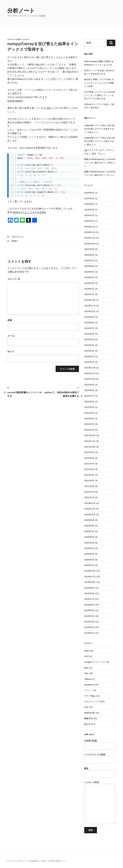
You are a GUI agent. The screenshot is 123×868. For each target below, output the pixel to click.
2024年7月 (89, 261)
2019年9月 (89, 588)
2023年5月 (89, 339)
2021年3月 (89, 486)
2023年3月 (89, 351)
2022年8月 (89, 390)
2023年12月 (90, 300)
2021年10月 (90, 447)
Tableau (88, 679)
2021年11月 (90, 441)
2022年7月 (89, 396)
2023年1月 (89, 362)
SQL (86, 673)
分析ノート (21, 11)
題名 (100, 772)
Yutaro (26, 39)
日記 (86, 707)
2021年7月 (89, 464)
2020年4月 (89, 548)
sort (49, 108)
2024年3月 (89, 283)
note (43, 861)
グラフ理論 (90, 696)
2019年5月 (89, 610)
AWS (87, 651)
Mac (86, 668)
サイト (11, 352)
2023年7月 (89, 328)
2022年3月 (89, 419)
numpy (15, 241)
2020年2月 (89, 560)
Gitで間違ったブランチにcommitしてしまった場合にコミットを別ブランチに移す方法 (100, 95)
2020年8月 (89, 526)
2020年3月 (89, 554)
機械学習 (88, 718)
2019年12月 (90, 571)
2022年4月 (89, 413)
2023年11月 (90, 306)
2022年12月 (90, 368)
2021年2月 (89, 492)
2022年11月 (90, 373)
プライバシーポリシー (17, 861)
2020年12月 (90, 503)
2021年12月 (90, 435)
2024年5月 (89, 272)
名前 (10, 320)
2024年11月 (90, 238)
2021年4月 (89, 481)
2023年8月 (89, 323)
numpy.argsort (15, 101)
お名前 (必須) (100, 745)
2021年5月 (89, 475)
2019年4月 (89, 616)
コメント (14, 279)
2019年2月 (89, 627)
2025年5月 (89, 204)
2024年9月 (89, 249)
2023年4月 (89, 345)
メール (11, 336)
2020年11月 (90, 509)
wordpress (89, 685)
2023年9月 (89, 317)
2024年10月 (90, 244)
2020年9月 (89, 520)
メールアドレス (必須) (100, 758)
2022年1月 (89, 430)
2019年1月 (89, 633)
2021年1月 (89, 497)
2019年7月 (89, 599)
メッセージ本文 (100, 802)
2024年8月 (89, 255)
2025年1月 (89, 227)
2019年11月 (90, 577)
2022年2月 (89, 424)
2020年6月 (89, 537)
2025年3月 (89, 215)
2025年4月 (89, 210)
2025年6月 (89, 198)
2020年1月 (89, 565)
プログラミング (17, 237)
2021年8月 (89, 458)
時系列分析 (90, 713)
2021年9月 (89, 452)
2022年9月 (89, 385)
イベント (88, 690)
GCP (86, 656)
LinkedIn (34, 861)
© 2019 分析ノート (57, 861)
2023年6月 (89, 334)
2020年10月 (90, 515)
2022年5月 (89, 407)
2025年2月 (89, 221)
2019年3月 (89, 622)
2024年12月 (90, 232)
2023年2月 (89, 356)
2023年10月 (90, 311)
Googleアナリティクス (95, 662)
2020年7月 (89, 531)
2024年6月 (89, 266)
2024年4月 (89, 277)
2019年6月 (89, 605)
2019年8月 (89, 593)
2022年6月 (89, 402)
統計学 (87, 724)
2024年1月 (89, 294)
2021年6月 (89, 469)
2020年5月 (89, 543)
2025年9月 (89, 193)
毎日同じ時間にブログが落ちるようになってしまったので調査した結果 (99, 83)
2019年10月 (90, 582)
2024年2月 (89, 289)
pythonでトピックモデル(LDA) (29, 212)
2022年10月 (90, 379)
